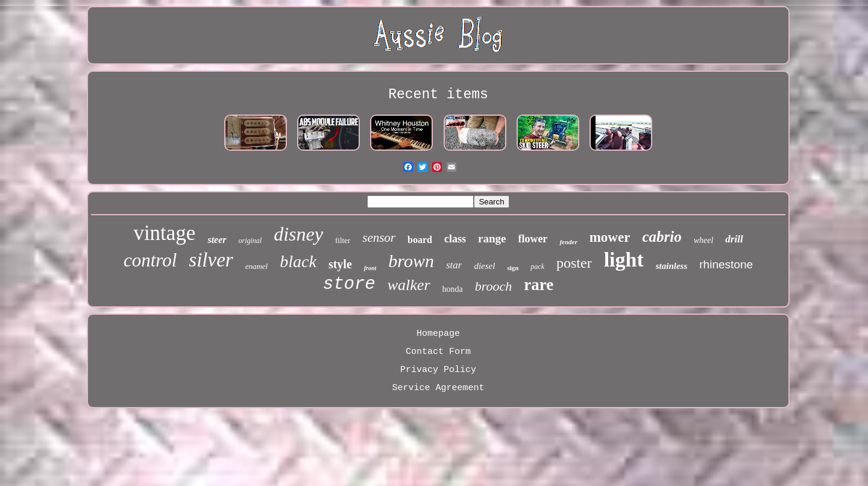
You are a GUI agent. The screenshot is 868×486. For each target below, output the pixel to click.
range (492, 238)
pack (537, 267)
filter (343, 240)
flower (533, 239)
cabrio (662, 237)
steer (217, 240)
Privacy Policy (438, 370)
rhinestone (726, 264)
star (454, 265)
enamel (257, 266)
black (298, 261)
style (340, 264)
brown (411, 261)
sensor (379, 238)
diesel (484, 266)
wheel (704, 240)
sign (513, 268)
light (624, 260)
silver (211, 260)
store (349, 284)
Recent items (438, 95)
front (370, 268)
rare (539, 285)
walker (409, 285)
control (150, 260)
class (455, 239)
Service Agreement (438, 388)
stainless (672, 266)
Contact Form (438, 352)
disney (298, 234)
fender (568, 242)
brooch (494, 286)
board (420, 240)
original (250, 241)
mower (610, 237)
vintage (164, 233)
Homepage (438, 334)
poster (574, 263)
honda (453, 289)
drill (734, 239)
